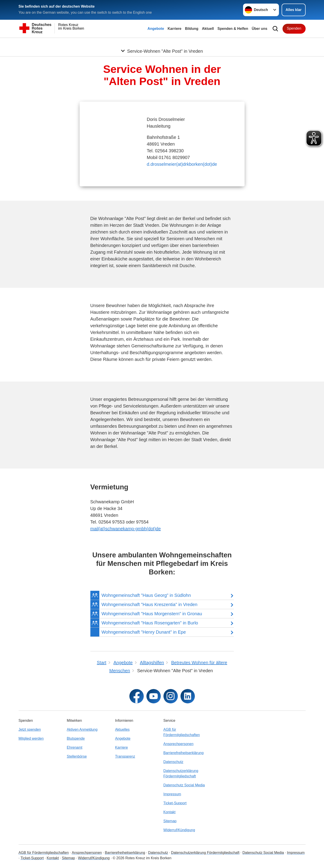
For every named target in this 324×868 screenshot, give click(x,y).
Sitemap (170, 821)
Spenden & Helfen (233, 29)
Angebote (156, 29)
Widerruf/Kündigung (179, 830)
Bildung (192, 29)
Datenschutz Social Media (184, 785)
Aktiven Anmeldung (82, 730)
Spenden (294, 28)
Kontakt (169, 812)
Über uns (260, 29)
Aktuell (208, 29)
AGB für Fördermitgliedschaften (182, 732)
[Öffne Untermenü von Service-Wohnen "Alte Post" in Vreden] (162, 43)
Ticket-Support (175, 803)
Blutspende (76, 738)
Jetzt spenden (30, 730)
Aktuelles (122, 730)
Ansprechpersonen (178, 744)
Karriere (175, 29)
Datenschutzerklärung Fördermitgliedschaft (181, 773)
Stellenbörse (77, 756)
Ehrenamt (75, 747)
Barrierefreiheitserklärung (183, 753)
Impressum (172, 794)
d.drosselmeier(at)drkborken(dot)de (182, 164)
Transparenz (125, 756)
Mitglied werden (31, 738)
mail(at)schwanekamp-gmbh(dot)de (126, 529)
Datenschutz (173, 762)
